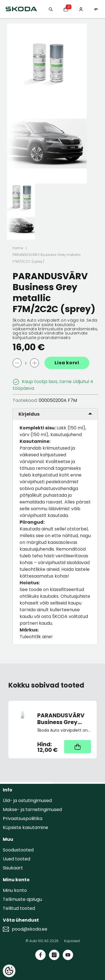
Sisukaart (13, 868)
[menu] (96, 9)
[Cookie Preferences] (9, 971)
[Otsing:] (51, 9)
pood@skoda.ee (30, 929)
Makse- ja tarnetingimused (32, 810)
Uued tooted (17, 859)
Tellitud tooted (19, 908)
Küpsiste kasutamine (25, 827)
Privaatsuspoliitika (23, 818)
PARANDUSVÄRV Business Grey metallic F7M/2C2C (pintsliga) (61, 719)
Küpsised (72, 941)
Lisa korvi (67, 363)
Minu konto (15, 890)
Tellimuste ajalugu (22, 899)
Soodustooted (18, 850)
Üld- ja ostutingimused (27, 801)
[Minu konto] (81, 9)
